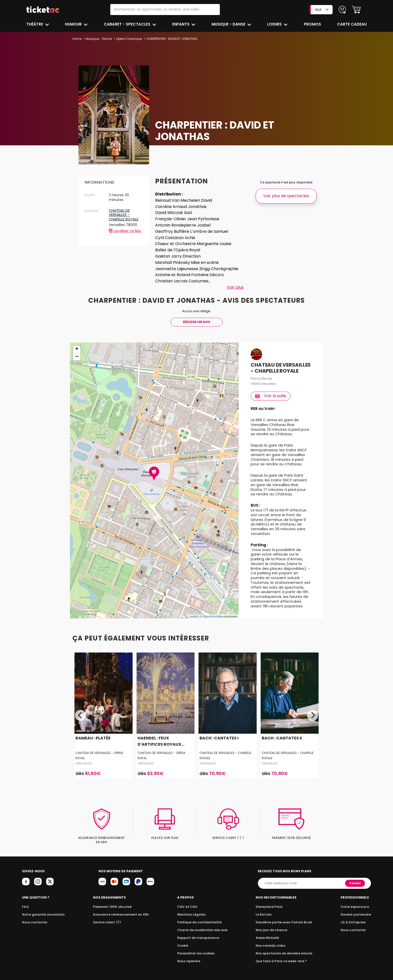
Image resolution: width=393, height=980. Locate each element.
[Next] (313, 715)
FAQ (25, 902)
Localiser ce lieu (125, 231)
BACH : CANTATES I (218, 738)
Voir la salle (271, 396)
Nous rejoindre (190, 957)
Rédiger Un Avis (196, 322)
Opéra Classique (128, 39)
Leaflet (194, 616)
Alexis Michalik (268, 934)
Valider (355, 879)
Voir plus (235, 287)
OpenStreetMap (213, 616)
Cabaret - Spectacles (127, 24)
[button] (356, 10)
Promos (313, 24)
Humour (74, 24)
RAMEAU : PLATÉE (92, 738)
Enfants (181, 24)
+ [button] (77, 349)
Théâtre (35, 24)
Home (77, 39)
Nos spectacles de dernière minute (284, 949)
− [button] (77, 357)
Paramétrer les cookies (196, 949)
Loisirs (275, 24)
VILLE (322, 10)
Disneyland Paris (270, 902)
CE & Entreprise (354, 918)
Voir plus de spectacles (286, 196)
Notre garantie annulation (42, 910)
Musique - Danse (229, 24)
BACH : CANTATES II (281, 738)
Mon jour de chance (272, 926)
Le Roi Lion (265, 910)
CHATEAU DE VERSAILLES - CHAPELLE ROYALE (124, 215)
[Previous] (80, 715)
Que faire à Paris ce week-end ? (281, 957)
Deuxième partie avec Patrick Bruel (284, 918)
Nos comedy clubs (271, 941)
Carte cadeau (352, 24)
